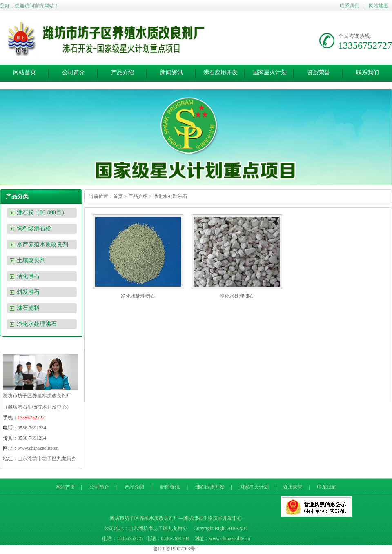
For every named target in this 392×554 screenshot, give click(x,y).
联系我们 (350, 6)
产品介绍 (122, 72)
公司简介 (73, 72)
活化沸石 (28, 276)
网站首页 (24, 72)
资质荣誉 (318, 72)
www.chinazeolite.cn (38, 448)
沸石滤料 (28, 308)
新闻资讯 (171, 72)
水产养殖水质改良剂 (42, 244)
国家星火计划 (269, 72)
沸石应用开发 (220, 72)
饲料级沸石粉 (34, 228)
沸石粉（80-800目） (42, 212)
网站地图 (379, 6)
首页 (118, 196)
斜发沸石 (28, 292)
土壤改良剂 (31, 260)
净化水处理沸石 (37, 324)
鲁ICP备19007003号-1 (176, 549)
